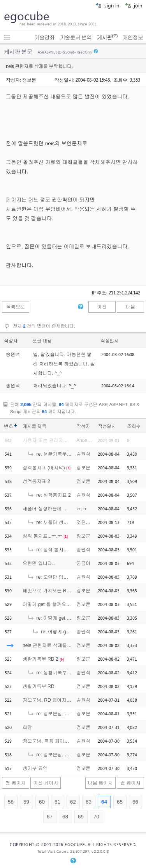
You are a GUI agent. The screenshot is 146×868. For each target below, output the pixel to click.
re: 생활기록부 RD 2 (53, 673)
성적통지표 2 (36, 481)
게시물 (34, 426)
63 (89, 802)
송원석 (83, 454)
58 (11, 802)
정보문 (29, 80)
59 (26, 802)
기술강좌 (44, 37)
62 (73, 802)
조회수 (134, 426)
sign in (107, 5)
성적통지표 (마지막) (44, 468)
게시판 (107, 37)
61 (57, 802)
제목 (42, 426)
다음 (130, 307)
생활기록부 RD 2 (40, 659)
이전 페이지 (46, 783)
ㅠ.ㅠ (82, 509)
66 (135, 802)
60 (42, 802)
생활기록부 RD (39, 686)
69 (81, 817)
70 (96, 817)
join (134, 5)
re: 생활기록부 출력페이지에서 (64, 454)
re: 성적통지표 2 (49, 495)
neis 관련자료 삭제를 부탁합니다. (58, 645)
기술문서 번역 (76, 37)
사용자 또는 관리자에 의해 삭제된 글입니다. (69, 440)
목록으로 (16, 307)
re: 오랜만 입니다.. (51, 577)
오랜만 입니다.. (39, 563)
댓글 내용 (42, 341)
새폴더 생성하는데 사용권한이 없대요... (64, 509)
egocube (27, 16)
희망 (27, 727)
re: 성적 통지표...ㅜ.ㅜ (55, 550)
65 (120, 802)
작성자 (11, 341)
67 (50, 817)
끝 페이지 (130, 783)
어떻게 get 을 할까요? (46, 604)
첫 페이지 (16, 783)
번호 (8, 426)
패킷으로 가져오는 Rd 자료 (51, 591)
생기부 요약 (35, 768)
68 (65, 817)
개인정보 (133, 37)
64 (104, 802)
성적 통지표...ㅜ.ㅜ (42, 536)
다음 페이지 (100, 783)
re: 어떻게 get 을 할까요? (58, 618)
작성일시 (110, 341)
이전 (102, 307)
